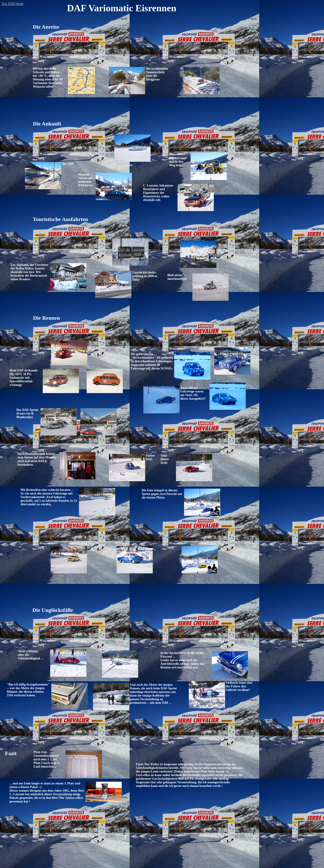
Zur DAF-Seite (13, 4)
